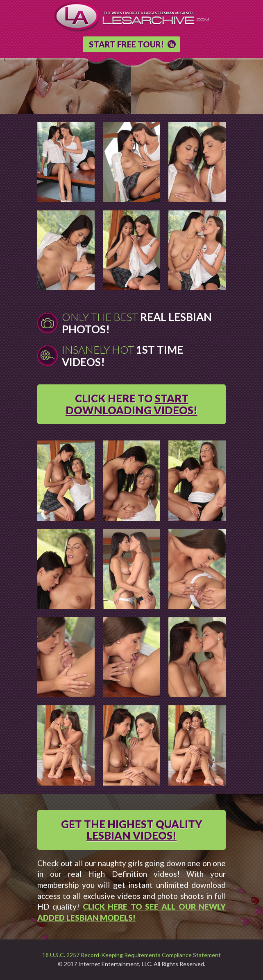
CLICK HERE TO (131, 404)
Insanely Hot (122, 356)
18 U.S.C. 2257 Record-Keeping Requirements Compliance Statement (131, 955)
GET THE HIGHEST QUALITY (132, 830)
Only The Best (137, 323)
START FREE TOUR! (126, 44)
